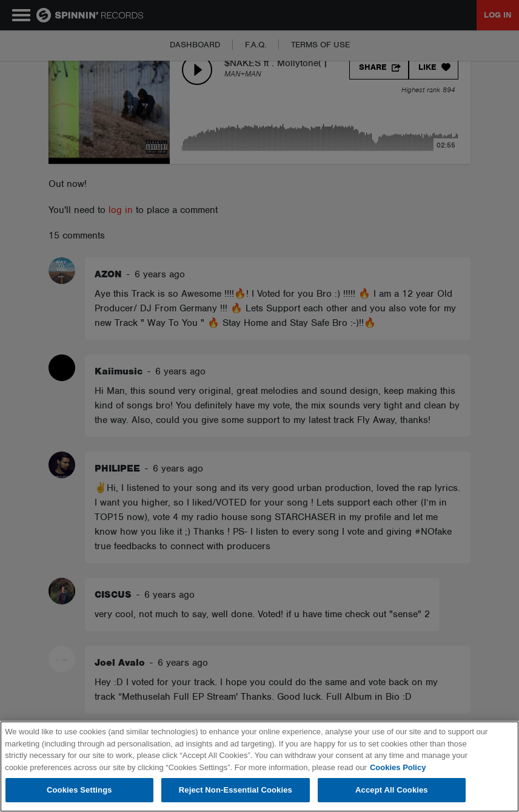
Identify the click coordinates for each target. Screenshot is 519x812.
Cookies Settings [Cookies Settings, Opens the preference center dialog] (79, 790)
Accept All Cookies (392, 790)
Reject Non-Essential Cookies (236, 790)
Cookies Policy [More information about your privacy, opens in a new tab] (398, 767)
